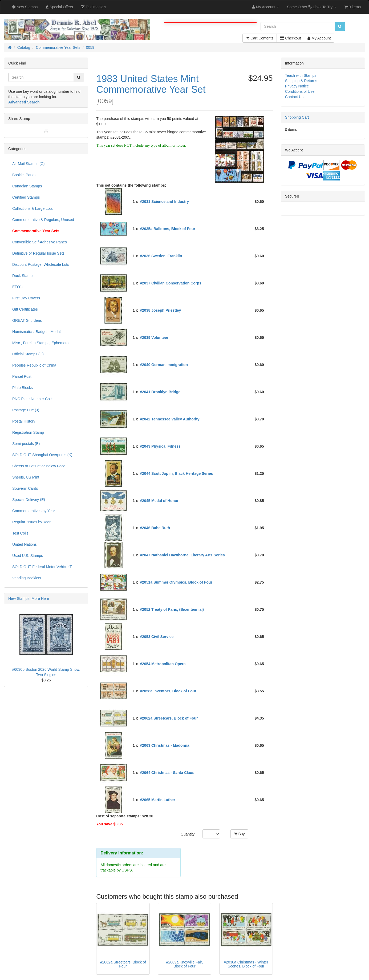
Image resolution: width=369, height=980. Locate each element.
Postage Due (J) (26, 410)
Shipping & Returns (301, 81)
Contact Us (294, 97)
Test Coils (20, 533)
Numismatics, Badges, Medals (37, 332)
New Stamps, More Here (29, 599)
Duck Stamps (23, 276)
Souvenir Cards (25, 488)
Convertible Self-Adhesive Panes (40, 242)
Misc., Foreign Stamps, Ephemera (40, 343)
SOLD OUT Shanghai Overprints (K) (42, 455)
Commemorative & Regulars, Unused (43, 220)
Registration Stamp (28, 432)
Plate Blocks (23, 388)
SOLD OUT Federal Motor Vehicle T (42, 567)
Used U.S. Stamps (28, 556)
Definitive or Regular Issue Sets (38, 253)
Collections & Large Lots (33, 208)
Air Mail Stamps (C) (28, 164)
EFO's (17, 287)
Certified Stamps (26, 197)
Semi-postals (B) (26, 444)
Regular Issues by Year (31, 522)
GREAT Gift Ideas (27, 320)
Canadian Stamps (27, 186)
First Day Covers (26, 298)
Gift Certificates (25, 309)
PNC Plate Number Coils (33, 399)
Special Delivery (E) (29, 500)
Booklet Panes (24, 175)
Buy (239, 834)
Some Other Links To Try (312, 7)
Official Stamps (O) (28, 354)
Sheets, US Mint (26, 477)
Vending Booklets (27, 578)
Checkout (290, 38)
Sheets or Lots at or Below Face (39, 466)
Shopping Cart (297, 117)
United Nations (25, 544)
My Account (319, 38)
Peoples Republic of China (34, 365)
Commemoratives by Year (34, 511)
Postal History (24, 421)
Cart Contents (260, 38)
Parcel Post (22, 376)
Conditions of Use (300, 91)
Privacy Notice (297, 86)
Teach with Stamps (301, 75)
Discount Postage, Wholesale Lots (41, 264)
